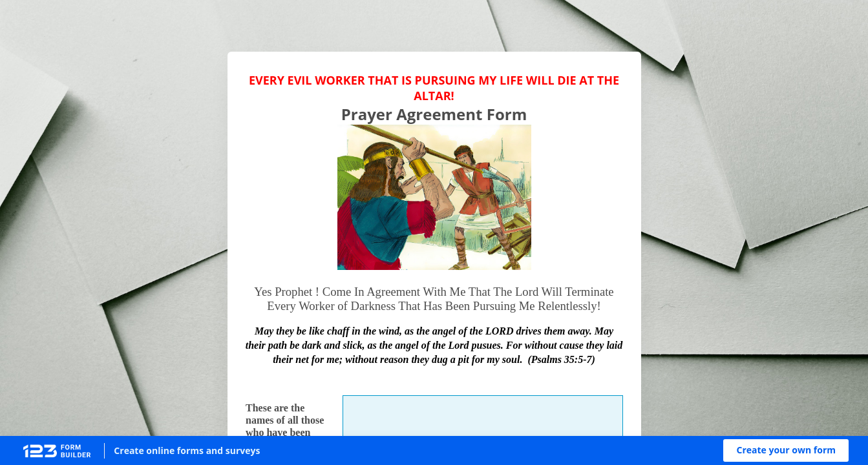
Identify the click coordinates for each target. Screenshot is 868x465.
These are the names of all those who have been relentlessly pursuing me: (285, 433)
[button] (786, 450)
